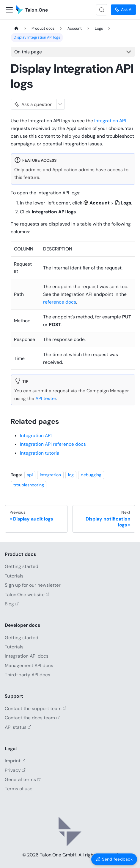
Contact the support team (36, 708)
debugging (91, 475)
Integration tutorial (40, 453)
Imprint (15, 761)
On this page (28, 52)
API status (18, 727)
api (30, 475)
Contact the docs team (32, 718)
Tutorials (14, 576)
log (71, 475)
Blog (12, 604)
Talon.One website (27, 595)
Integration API (110, 121)
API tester (46, 398)
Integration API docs (27, 656)
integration (50, 475)
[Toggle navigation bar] (9, 10)
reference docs (60, 302)
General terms (23, 779)
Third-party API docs (27, 675)
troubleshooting (29, 485)
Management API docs (29, 665)
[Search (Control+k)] (102, 10)
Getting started (22, 566)
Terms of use (19, 789)
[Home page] (16, 29)
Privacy (15, 770)
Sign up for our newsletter (33, 585)
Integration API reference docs (53, 444)
